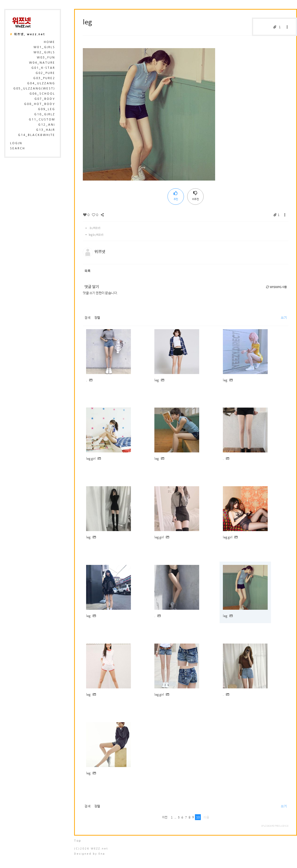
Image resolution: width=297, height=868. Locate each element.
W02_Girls (44, 52)
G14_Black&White (37, 135)
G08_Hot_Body (40, 104)
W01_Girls (44, 47)
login (16, 143)
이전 (165, 817)
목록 (87, 271)
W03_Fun (46, 58)
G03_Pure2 (44, 78)
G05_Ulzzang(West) (34, 89)
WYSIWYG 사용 (276, 287)
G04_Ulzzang (41, 83)
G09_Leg (47, 109)
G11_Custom (42, 120)
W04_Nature (42, 63)
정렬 (97, 317)
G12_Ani (47, 125)
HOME (49, 42)
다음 (206, 817)
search (18, 148)
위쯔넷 (100, 251)
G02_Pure (45, 73)
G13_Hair (46, 130)
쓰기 (284, 317)
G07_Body (45, 99)
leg (87, 22)
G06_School (42, 94)
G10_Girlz (45, 114)
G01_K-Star (43, 68)
